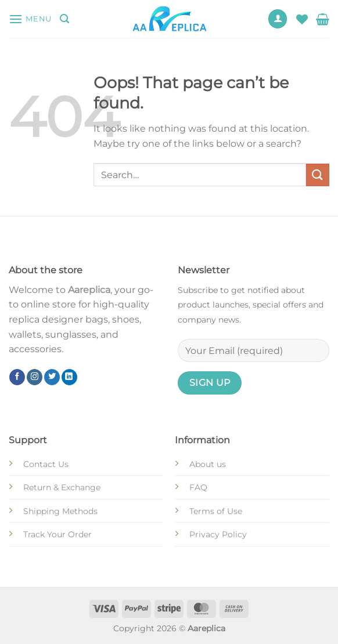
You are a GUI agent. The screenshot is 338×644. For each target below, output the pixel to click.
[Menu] (30, 19)
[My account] (278, 19)
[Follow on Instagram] (35, 377)
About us (208, 464)
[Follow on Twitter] (52, 377)
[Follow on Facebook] (17, 377)
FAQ (198, 487)
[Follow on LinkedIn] (69, 377)
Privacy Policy (218, 534)
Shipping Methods (60, 511)
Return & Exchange (62, 487)
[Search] (64, 19)
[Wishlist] (302, 19)
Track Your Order (57, 534)
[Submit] (318, 175)
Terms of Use (216, 511)
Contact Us (46, 464)
